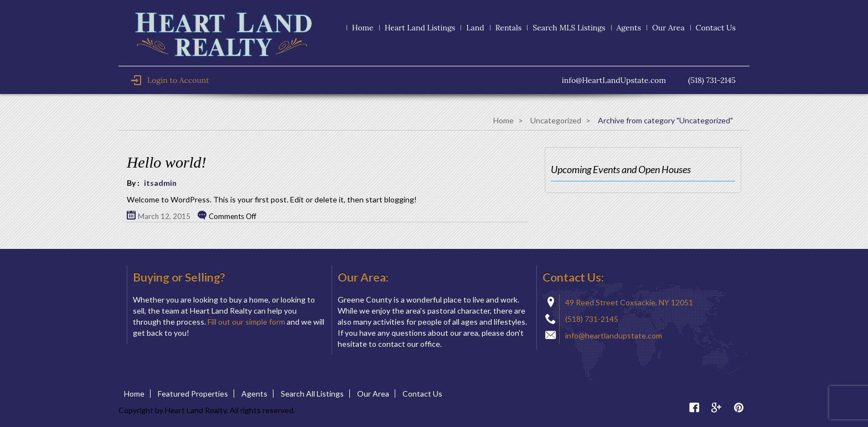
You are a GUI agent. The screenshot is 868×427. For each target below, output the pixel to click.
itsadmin (160, 183)
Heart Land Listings (420, 28)
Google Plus (716, 408)
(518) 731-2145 (592, 319)
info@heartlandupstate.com (614, 335)
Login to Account (170, 80)
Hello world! (167, 162)
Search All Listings (312, 394)
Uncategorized (556, 120)
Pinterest (738, 408)
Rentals (509, 28)
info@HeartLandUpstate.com (614, 80)
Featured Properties (193, 394)
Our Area (668, 28)
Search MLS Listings (569, 28)
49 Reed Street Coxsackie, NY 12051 (629, 302)
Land (475, 28)
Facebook (694, 408)
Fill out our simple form (246, 322)
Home (363, 28)
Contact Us (716, 28)
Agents (629, 28)
